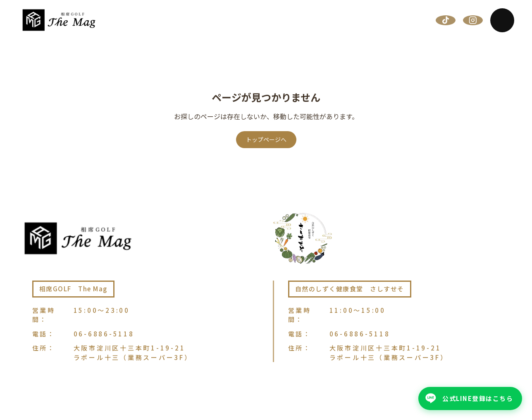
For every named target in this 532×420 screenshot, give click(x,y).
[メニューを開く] (502, 20)
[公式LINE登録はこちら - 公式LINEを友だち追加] (470, 398)
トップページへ (266, 139)
